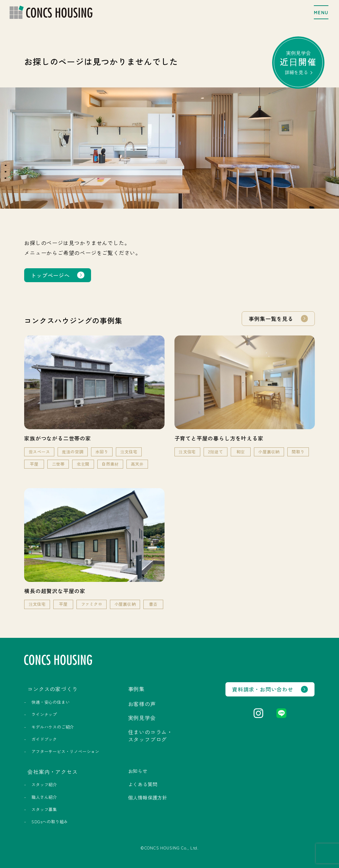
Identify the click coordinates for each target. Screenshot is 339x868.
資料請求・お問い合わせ (263, 689)
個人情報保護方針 (148, 797)
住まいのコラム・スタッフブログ (150, 736)
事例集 (136, 689)
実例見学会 (298, 62)
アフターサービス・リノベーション (65, 751)
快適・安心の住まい (50, 702)
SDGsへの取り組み (50, 822)
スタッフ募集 (44, 809)
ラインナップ (44, 714)
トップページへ (50, 275)
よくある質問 (143, 784)
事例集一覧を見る (271, 319)
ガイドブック (44, 739)
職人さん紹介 (44, 797)
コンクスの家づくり (52, 689)
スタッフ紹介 (44, 785)
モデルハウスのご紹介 (53, 727)
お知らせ (138, 771)
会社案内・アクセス (52, 772)
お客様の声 (142, 704)
